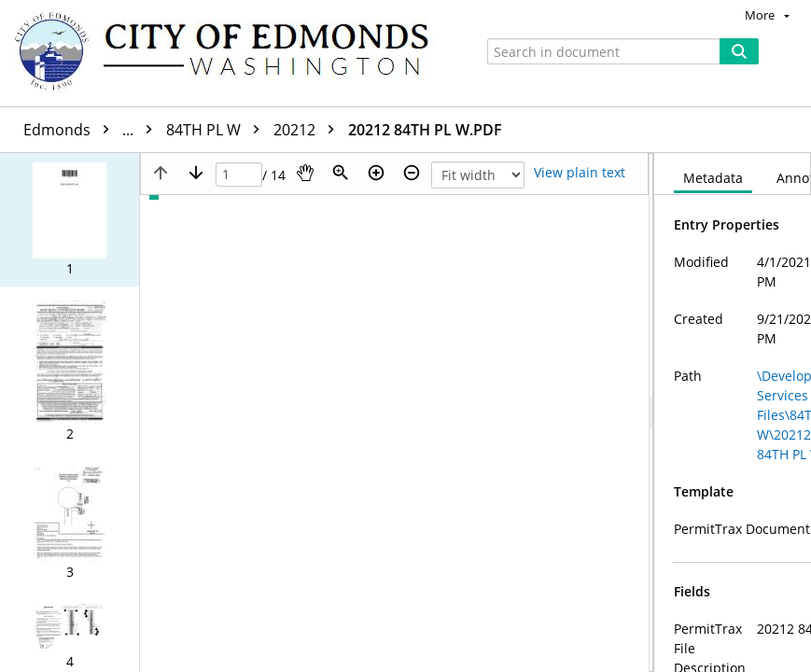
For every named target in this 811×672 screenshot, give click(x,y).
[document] (733, 413)
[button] (70, 220)
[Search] (739, 51)
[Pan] (305, 173)
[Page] (239, 175)
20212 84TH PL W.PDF (425, 130)
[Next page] (196, 173)
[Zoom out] (412, 173)
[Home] (231, 53)
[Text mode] (580, 173)
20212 (308, 130)
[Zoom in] (376, 173)
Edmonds (92, 130)
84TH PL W (217, 130)
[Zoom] (341, 173)
